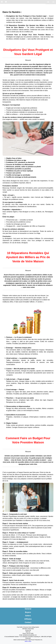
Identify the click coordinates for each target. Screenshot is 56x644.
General (28, 609)
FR (48, 2)
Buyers (28, 612)
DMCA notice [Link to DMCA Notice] (28, 641)
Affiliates (28, 619)
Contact (28, 622)
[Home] (6, 2)
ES (53, 2)
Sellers (28, 616)
